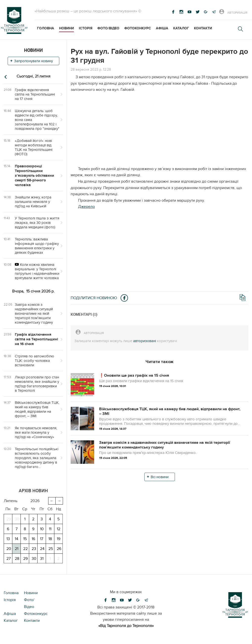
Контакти (203, 28)
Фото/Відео (108, 28)
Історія (86, 28)
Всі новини (160, 477)
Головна (46, 28)
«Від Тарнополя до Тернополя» (126, 626)
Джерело (86, 207)
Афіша (162, 28)
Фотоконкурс (138, 28)
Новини (66, 28)
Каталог (181, 28)
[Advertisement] (159, 131)
